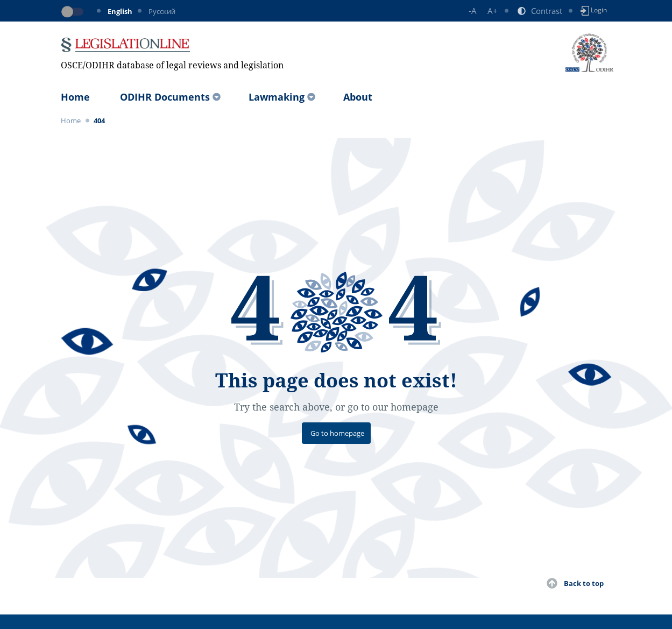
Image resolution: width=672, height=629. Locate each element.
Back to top (584, 583)
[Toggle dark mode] (74, 12)
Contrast (547, 11)
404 (99, 121)
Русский (162, 11)
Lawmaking (277, 97)
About (358, 97)
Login (594, 10)
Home (75, 97)
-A (473, 11)
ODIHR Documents (165, 97)
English (120, 11)
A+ (493, 11)
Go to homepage (337, 433)
